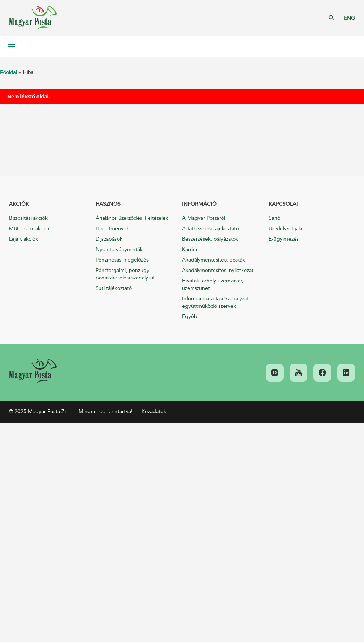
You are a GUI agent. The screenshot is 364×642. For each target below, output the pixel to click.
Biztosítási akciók (28, 218)
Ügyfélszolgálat (286, 229)
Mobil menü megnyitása (11, 46)
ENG (349, 18)
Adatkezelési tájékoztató (210, 229)
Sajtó (274, 218)
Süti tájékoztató (114, 288)
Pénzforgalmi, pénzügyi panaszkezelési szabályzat (125, 274)
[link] (33, 371)
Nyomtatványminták (119, 249)
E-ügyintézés (284, 239)
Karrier (190, 249)
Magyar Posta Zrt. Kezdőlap (33, 18)
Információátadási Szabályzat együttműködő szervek (215, 302)
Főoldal (9, 72)
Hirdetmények (112, 229)
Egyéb (190, 317)
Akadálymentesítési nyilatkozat (218, 270)
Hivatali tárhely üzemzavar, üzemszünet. (213, 284)
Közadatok (154, 412)
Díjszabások (109, 239)
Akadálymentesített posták (213, 260)
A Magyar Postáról (204, 218)
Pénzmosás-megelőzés (122, 260)
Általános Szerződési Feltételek (132, 218)
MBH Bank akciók (29, 229)
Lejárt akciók (23, 239)
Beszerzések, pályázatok (210, 239)
